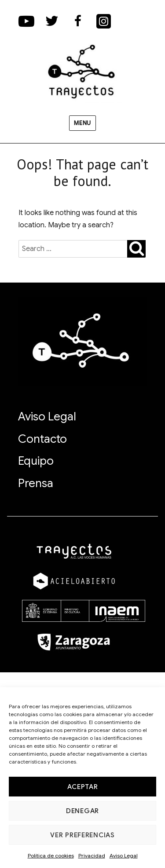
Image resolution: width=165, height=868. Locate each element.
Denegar (82, 811)
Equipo (36, 461)
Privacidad (92, 855)
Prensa (36, 483)
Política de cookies (51, 855)
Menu (82, 123)
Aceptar (83, 787)
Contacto (42, 439)
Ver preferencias (82, 835)
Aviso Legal (124, 855)
